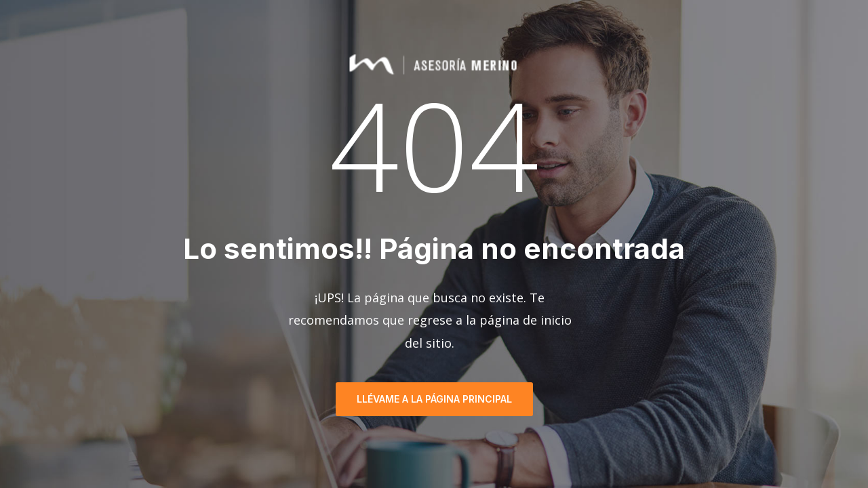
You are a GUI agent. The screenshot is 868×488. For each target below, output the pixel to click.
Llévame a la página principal (434, 399)
